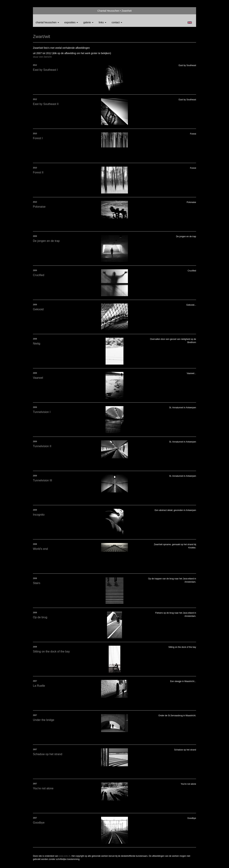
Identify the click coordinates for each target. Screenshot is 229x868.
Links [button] (103, 22)
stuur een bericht (42, 57)
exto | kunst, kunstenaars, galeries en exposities (43, 11)
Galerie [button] (88, 22)
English (190, 23)
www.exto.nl (65, 856)
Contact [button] (117, 22)
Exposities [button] (71, 22)
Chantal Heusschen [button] (47, 22)
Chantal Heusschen (108, 11)
